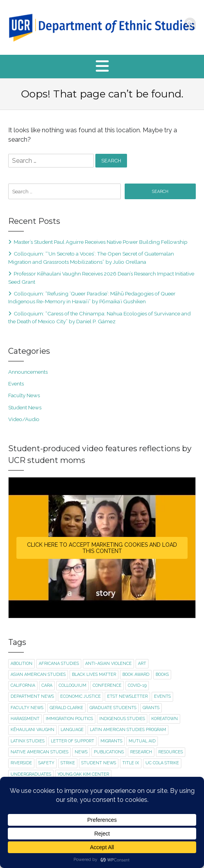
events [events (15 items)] (162, 696)
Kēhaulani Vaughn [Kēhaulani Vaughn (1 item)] (32, 730)
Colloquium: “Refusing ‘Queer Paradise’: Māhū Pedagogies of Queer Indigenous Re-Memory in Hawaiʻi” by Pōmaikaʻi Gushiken (92, 297)
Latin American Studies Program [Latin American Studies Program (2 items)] (128, 730)
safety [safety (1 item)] (46, 763)
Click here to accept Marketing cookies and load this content (102, 548)
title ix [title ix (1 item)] (131, 763)
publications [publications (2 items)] (109, 752)
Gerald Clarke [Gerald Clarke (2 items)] (66, 708)
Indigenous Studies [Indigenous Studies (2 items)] (122, 719)
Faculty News (24, 395)
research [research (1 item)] (141, 752)
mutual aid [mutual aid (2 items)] (142, 741)
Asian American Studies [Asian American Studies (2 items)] (38, 674)
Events (16, 384)
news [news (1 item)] (81, 752)
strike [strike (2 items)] (68, 763)
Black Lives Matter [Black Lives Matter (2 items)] (94, 674)
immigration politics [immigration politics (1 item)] (69, 719)
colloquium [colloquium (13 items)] (72, 685)
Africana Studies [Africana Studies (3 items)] (59, 664)
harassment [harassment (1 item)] (25, 719)
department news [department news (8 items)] (32, 696)
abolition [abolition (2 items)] (21, 664)
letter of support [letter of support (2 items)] (72, 741)
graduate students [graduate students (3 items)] (113, 708)
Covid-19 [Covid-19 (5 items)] (137, 685)
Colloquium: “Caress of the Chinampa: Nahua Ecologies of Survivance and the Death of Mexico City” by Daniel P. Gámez (99, 317)
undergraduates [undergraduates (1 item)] (31, 774)
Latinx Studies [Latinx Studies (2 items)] (28, 741)
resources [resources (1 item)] (171, 752)
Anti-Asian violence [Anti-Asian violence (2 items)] (108, 664)
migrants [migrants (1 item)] (111, 741)
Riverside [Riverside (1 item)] (21, 763)
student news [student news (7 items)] (99, 763)
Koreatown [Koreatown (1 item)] (165, 719)
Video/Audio (24, 419)
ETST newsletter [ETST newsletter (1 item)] (127, 696)
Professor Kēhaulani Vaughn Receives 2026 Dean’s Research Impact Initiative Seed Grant (101, 277)
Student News (25, 407)
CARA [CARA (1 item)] (47, 685)
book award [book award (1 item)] (136, 674)
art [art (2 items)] (142, 664)
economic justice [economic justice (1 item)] (81, 696)
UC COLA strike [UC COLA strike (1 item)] (162, 763)
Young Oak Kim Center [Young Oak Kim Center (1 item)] (83, 774)
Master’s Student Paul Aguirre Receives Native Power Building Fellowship (101, 242)
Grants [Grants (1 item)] (151, 708)
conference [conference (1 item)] (107, 685)
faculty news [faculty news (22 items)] (27, 708)
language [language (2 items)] (72, 730)
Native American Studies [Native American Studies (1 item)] (39, 752)
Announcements (28, 372)
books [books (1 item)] (162, 674)
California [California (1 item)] (23, 685)
